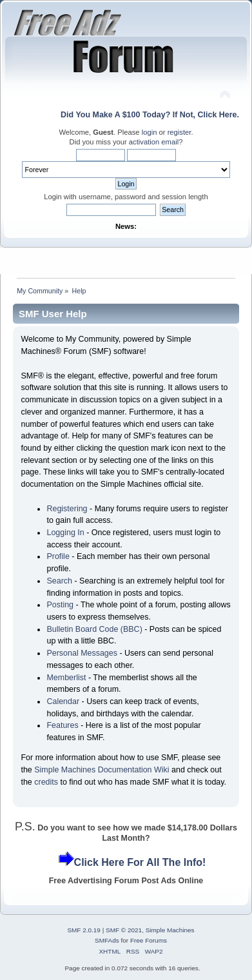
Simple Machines (170, 930)
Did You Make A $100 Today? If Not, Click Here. (150, 115)
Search (59, 581)
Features (62, 725)
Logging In (65, 533)
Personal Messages (82, 653)
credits (46, 782)
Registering (67, 509)
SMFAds (107, 940)
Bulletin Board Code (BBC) (94, 629)
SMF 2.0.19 (84, 930)
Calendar (63, 701)
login (150, 132)
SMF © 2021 (124, 930)
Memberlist (66, 678)
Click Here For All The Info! (140, 862)
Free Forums (149, 940)
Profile (58, 556)
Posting (60, 605)
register (179, 132)
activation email (154, 142)
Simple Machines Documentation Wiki (102, 770)
